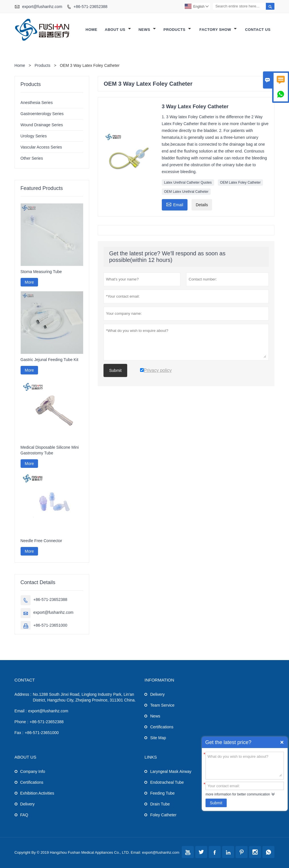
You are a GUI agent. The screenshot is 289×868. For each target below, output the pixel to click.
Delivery (157, 694)
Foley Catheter (163, 815)
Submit (216, 803)
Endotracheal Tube (167, 782)
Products (177, 30)
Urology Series (34, 136)
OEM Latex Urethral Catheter (186, 192)
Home (91, 30)
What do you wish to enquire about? (245, 765)
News (147, 30)
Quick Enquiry (282, 742)
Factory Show (218, 30)
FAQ (24, 815)
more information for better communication (238, 794)
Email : (21, 711)
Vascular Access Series (41, 147)
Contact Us (258, 30)
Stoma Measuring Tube (41, 272)
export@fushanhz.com (42, 7)
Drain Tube (160, 804)
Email (175, 204)
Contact (25, 680)
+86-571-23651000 (50, 625)
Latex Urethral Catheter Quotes (188, 183)
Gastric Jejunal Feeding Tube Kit (49, 360)
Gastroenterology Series (42, 114)
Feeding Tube (162, 793)
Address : (23, 694)
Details (202, 205)
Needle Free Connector (41, 541)
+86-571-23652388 (90, 7)
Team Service (162, 705)
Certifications (162, 727)
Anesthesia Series (37, 103)
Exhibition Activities (37, 793)
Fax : (19, 733)
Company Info (33, 771)
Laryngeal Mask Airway (171, 771)
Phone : (21, 722)
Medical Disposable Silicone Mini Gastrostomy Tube (50, 450)
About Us (118, 30)
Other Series (32, 158)
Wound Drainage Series (42, 125)
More (29, 282)
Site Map (158, 738)
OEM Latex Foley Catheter (240, 183)
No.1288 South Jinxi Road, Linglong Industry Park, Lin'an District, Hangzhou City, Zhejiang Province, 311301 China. (84, 697)
